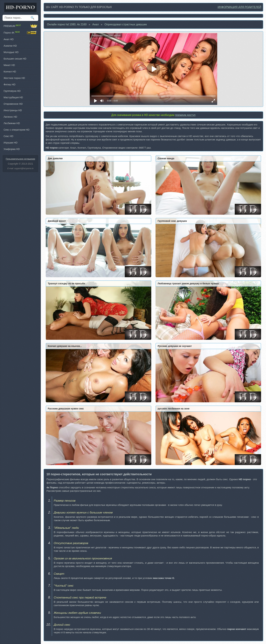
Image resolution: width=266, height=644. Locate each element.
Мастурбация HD (13, 97)
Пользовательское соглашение (20, 159)
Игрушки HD (10, 143)
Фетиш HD (9, 84)
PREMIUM (20, 26)
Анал (96, 24)
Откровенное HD (13, 104)
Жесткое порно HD (14, 78)
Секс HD (8, 136)
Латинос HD (10, 117)
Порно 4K (20, 33)
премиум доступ (185, 115)
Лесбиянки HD (12, 123)
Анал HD (9, 39)
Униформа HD (12, 149)
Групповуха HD (12, 91)
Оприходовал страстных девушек (126, 24)
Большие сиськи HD (15, 59)
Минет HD (9, 65)
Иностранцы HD (13, 110)
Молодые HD (11, 52)
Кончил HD (10, 72)
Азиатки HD (10, 46)
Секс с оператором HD (16, 130)
